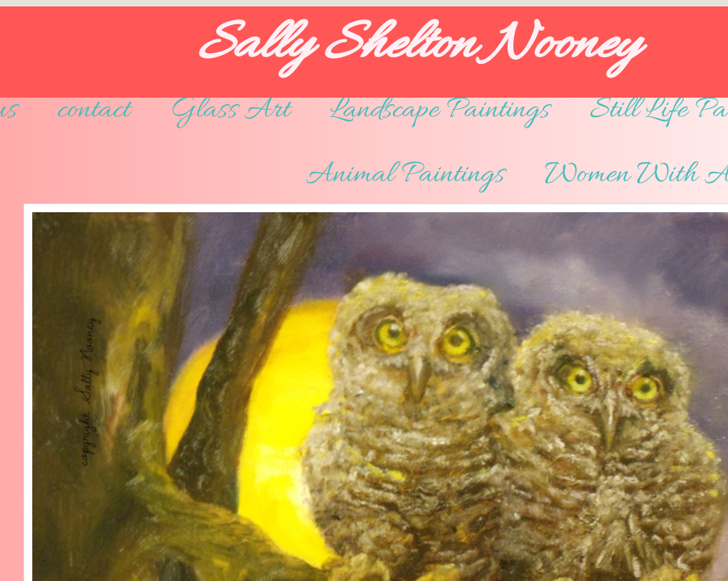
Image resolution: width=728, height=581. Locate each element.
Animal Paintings (405, 175)
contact (94, 111)
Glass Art (230, 111)
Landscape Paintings (440, 111)
